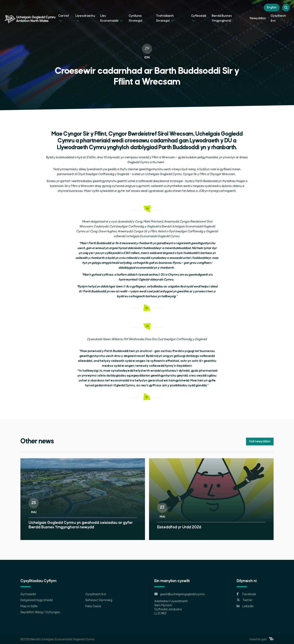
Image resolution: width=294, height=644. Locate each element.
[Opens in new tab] (255, 594)
